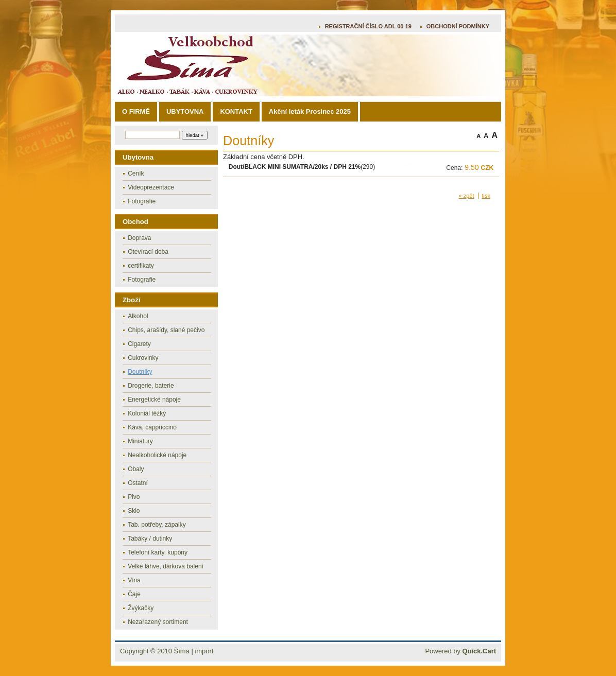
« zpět (467, 196)
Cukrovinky (143, 358)
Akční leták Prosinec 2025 (310, 111)
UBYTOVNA (185, 111)
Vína (134, 580)
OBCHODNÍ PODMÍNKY (458, 26)
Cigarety (139, 344)
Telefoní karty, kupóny (158, 552)
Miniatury (140, 441)
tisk (486, 196)
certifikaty (141, 266)
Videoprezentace (151, 187)
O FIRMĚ (136, 111)
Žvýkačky (141, 608)
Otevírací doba (148, 252)
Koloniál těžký (147, 413)
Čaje (134, 594)
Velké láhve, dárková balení (166, 566)
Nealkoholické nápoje (157, 455)
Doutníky (140, 372)
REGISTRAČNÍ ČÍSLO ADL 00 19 (368, 26)
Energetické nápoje (154, 400)
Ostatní (138, 483)
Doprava (139, 238)
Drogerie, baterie (151, 386)
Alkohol (138, 316)
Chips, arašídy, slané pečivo (166, 330)
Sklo (134, 511)
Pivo (134, 497)
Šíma (182, 651)
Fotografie (142, 201)
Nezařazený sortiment (158, 622)
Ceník (136, 174)
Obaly (136, 469)
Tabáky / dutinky (150, 539)
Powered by (460, 651)
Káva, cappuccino (152, 427)
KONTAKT (236, 111)
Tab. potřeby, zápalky (157, 525)
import (204, 651)
